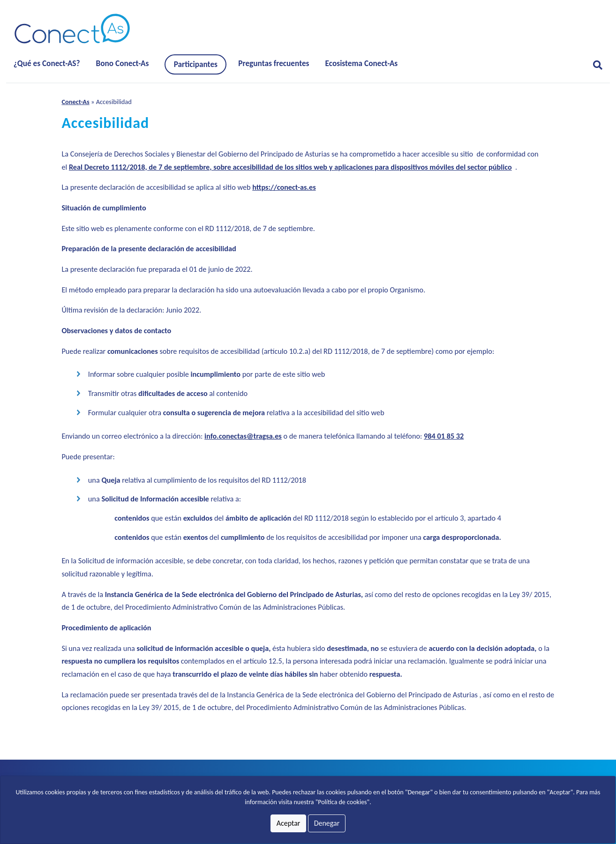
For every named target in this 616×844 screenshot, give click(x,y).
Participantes (196, 64)
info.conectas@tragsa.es (243, 436)
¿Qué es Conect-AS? (47, 63)
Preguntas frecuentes (274, 63)
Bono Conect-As (123, 63)
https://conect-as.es (284, 187)
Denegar (327, 823)
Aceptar (289, 823)
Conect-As (75, 102)
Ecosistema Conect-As (362, 63)
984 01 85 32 (444, 436)
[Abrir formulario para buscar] (594, 65)
